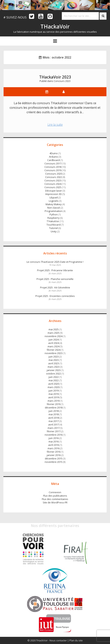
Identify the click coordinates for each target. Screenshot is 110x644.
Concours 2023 (62, 81)
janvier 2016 (54, 455)
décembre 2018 (54, 408)
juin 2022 (54, 377)
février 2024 (53, 350)
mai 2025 (54, 329)
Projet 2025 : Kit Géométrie (55, 287)
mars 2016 (53, 448)
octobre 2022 (53, 374)
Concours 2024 (53, 184)
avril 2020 (54, 384)
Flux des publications (55, 496)
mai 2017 (54, 421)
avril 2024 (54, 343)
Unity (54, 231)
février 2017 (53, 431)
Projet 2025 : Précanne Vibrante (55, 270)
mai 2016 (54, 441)
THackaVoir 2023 (55, 77)
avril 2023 (54, 363)
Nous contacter (58, 640)
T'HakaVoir (53, 221)
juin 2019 (54, 391)
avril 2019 (54, 397)
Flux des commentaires (55, 499)
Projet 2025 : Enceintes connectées (55, 296)
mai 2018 (54, 414)
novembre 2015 (53, 462)
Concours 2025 (53, 187)
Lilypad (54, 197)
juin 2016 (54, 438)
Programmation (53, 211)
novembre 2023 (53, 353)
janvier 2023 (54, 370)
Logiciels (54, 201)
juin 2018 (54, 411)
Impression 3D (54, 194)
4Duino (54, 153)
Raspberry (53, 218)
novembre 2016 (53, 435)
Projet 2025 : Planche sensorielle (55, 279)
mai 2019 (54, 394)
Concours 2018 (53, 167)
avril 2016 (54, 445)
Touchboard (53, 225)
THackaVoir (55, 26)
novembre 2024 (53, 336)
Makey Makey (54, 204)
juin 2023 (54, 357)
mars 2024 (53, 346)
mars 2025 (53, 333)
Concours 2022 (54, 177)
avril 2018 (54, 418)
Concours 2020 (54, 174)
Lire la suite (57, 125)
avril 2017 (54, 424)
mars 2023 (53, 367)
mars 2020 (53, 387)
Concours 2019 (53, 170)
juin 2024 (54, 340)
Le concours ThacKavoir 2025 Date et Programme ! (55, 262)
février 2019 (53, 404)
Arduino (53, 157)
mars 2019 (53, 401)
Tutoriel (53, 228)
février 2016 (53, 452)
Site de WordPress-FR (55, 502)
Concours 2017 (53, 163)
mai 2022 (54, 380)
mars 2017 (53, 428)
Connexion (55, 492)
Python (54, 214)
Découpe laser (54, 191)
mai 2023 (54, 360)
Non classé (54, 208)
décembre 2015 (54, 458)
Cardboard (53, 160)
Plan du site (76, 640)
